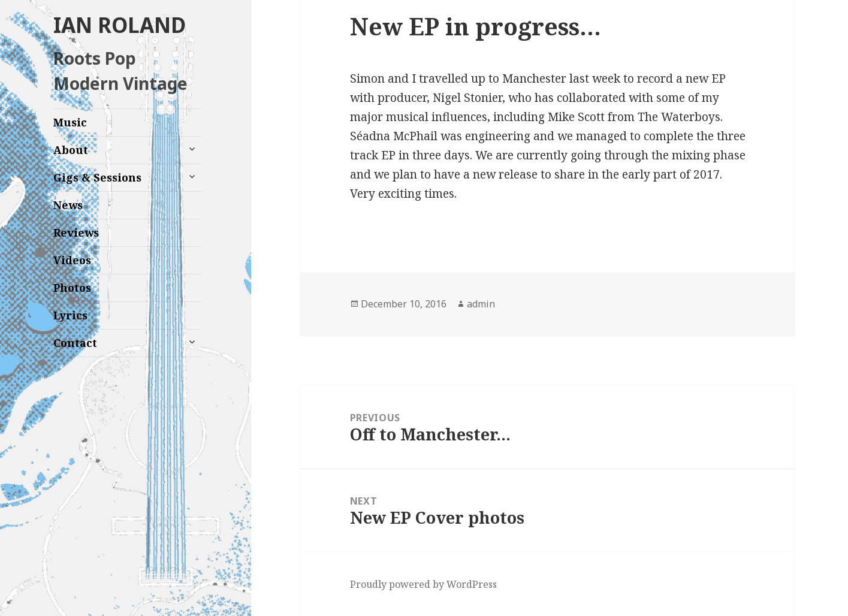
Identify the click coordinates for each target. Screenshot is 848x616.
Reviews (76, 232)
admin (481, 304)
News (68, 205)
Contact (75, 343)
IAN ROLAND (120, 25)
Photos (72, 288)
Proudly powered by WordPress (423, 584)
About (71, 150)
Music (70, 122)
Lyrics (70, 315)
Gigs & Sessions (97, 177)
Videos (72, 260)
